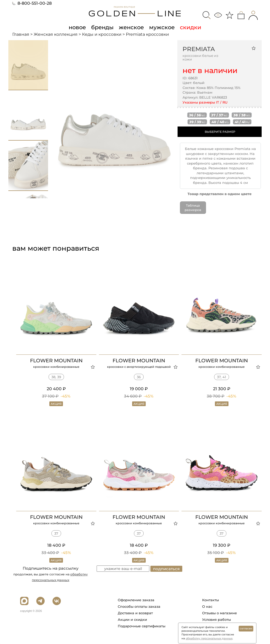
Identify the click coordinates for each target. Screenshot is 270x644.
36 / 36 (197, 115)
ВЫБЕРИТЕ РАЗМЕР (220, 132)
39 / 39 (197, 122)
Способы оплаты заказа (139, 606)
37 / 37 (219, 115)
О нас (207, 606)
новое (77, 27)
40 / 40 (220, 122)
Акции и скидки (132, 619)
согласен (246, 628)
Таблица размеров (193, 208)
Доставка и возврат (135, 613)
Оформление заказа (136, 600)
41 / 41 (242, 122)
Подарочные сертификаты (142, 626)
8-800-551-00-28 (32, 3)
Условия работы (216, 619)
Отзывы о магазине (219, 613)
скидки (191, 27)
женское (131, 27)
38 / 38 (242, 115)
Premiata (199, 49)
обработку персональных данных (209, 638)
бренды (102, 27)
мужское (162, 27)
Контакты (210, 600)
